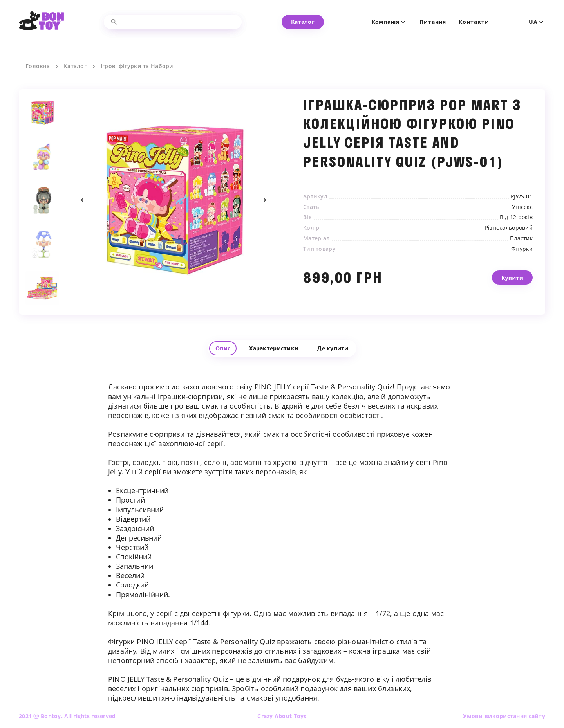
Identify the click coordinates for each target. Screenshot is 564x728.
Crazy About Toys (282, 716)
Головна (38, 66)
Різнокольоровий (509, 228)
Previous (82, 200)
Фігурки (522, 249)
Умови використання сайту (504, 716)
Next (265, 200)
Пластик (521, 238)
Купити (512, 288)
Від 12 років (516, 217)
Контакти (474, 22)
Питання (433, 22)
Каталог (75, 66)
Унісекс (522, 207)
